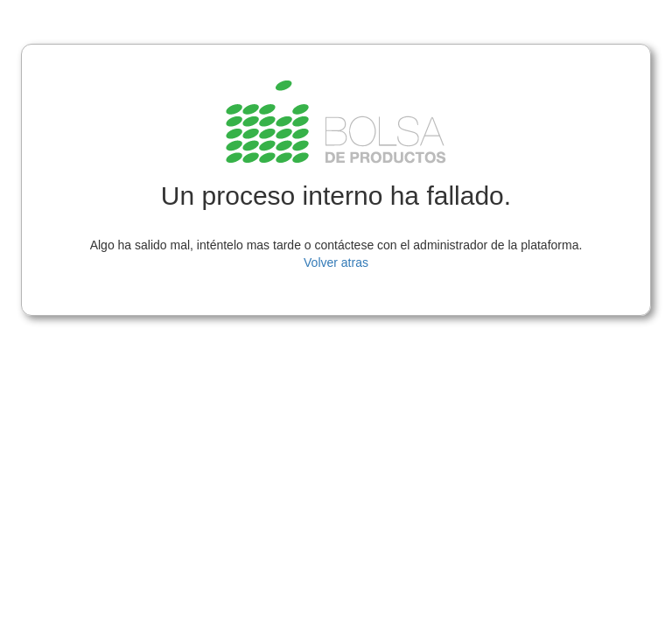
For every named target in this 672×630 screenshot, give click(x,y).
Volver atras (336, 262)
